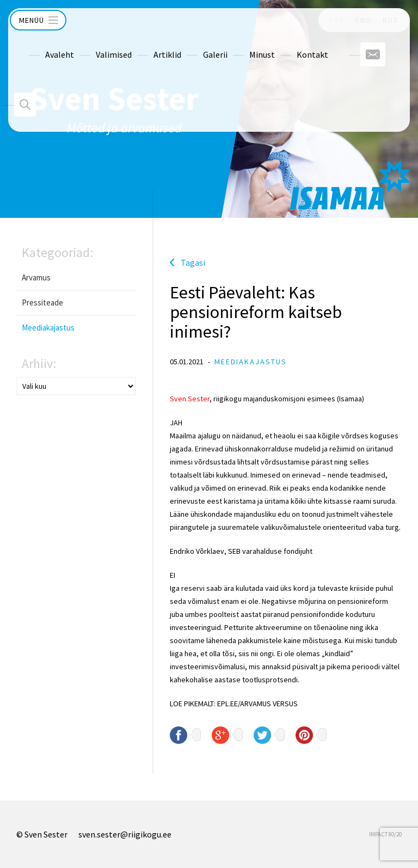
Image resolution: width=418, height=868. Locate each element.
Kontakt (292, 44)
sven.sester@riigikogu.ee (125, 834)
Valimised (93, 44)
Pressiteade (42, 302)
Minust (241, 44)
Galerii (195, 44)
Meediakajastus (48, 328)
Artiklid (147, 44)
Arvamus (36, 277)
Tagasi (193, 262)
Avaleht (39, 44)
